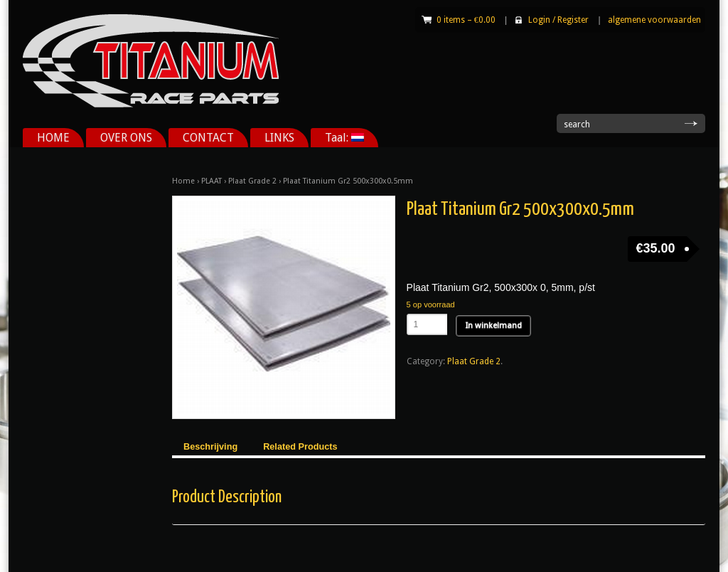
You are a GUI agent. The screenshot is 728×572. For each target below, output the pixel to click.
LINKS (279, 138)
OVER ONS (126, 138)
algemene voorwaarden (654, 20)
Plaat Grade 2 (252, 181)
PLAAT (212, 181)
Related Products (300, 447)
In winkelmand (493, 325)
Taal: (344, 138)
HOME (53, 138)
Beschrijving (210, 447)
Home (183, 181)
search (577, 125)
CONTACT (208, 138)
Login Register (558, 20)
